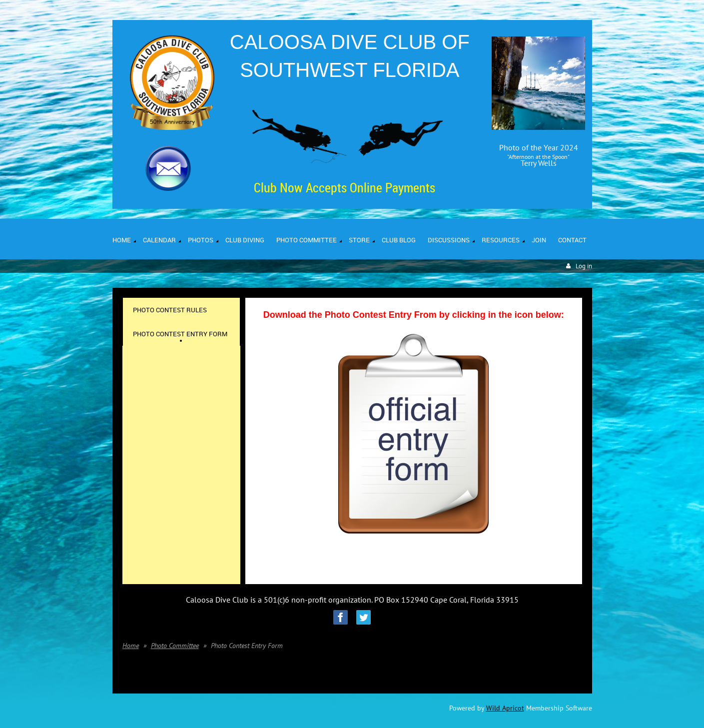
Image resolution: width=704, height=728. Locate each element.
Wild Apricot (505, 708)
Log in (584, 266)
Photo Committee (175, 646)
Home (131, 646)
